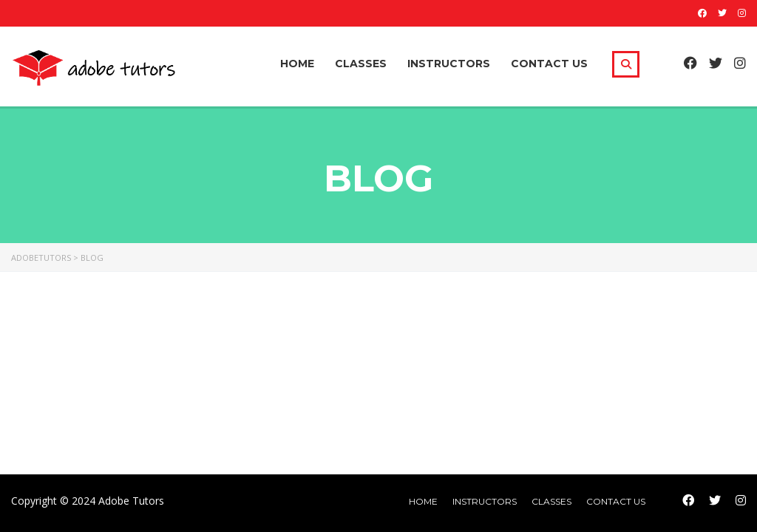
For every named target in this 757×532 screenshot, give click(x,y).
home (423, 501)
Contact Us (549, 64)
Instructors (449, 64)
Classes (361, 64)
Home (297, 64)
